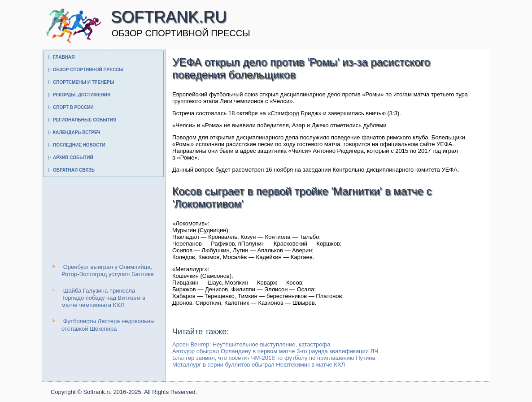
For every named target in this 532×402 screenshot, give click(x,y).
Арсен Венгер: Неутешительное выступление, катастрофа (251, 344)
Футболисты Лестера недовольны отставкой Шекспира (108, 325)
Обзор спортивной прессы (88, 70)
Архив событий (73, 158)
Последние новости (79, 145)
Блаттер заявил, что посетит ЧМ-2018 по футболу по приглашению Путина (274, 358)
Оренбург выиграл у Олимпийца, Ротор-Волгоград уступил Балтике (108, 270)
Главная (64, 57)
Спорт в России (73, 107)
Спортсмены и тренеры (83, 82)
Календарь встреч (77, 132)
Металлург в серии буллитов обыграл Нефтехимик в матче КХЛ (259, 365)
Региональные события (85, 120)
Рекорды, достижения (82, 95)
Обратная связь (74, 170)
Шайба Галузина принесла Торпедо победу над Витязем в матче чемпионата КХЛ (103, 298)
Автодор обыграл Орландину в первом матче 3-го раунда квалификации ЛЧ (275, 351)
